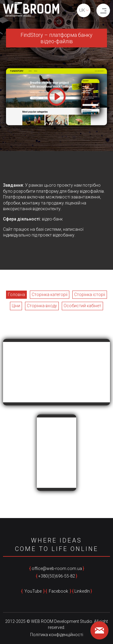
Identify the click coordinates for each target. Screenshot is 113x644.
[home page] (31, 11)
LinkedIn (82, 591)
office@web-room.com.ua (57, 568)
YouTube (33, 591)
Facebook (58, 591)
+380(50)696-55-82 (57, 576)
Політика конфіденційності (57, 635)
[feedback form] (99, 630)
